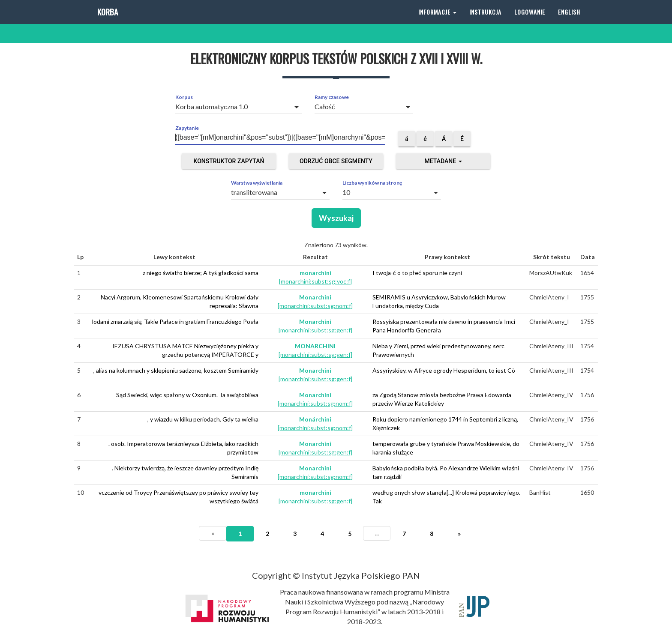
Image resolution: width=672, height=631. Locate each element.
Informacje (437, 21)
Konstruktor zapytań (229, 161)
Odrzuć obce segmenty (336, 161)
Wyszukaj (336, 218)
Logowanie (530, 21)
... (377, 533)
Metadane (443, 161)
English (569, 21)
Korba (107, 21)
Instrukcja (485, 21)
